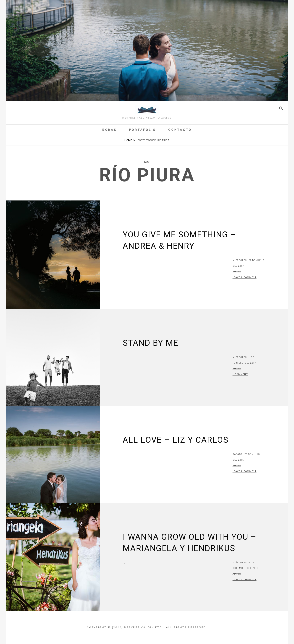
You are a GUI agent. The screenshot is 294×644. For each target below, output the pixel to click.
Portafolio (143, 130)
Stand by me (150, 343)
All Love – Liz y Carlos (176, 440)
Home (128, 140)
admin (237, 272)
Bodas (110, 130)
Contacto (180, 130)
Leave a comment (245, 277)
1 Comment (240, 374)
